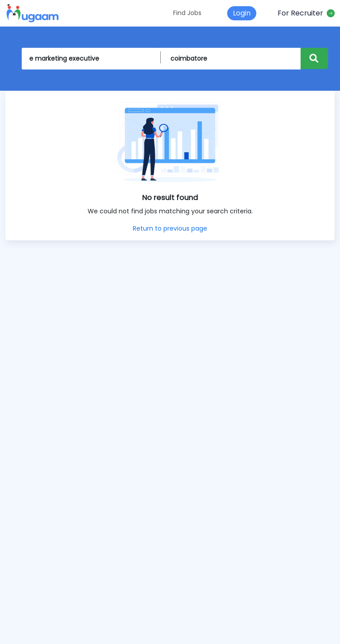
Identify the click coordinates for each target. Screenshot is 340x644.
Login (242, 13)
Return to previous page (170, 228)
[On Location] (232, 59)
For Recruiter (306, 13)
